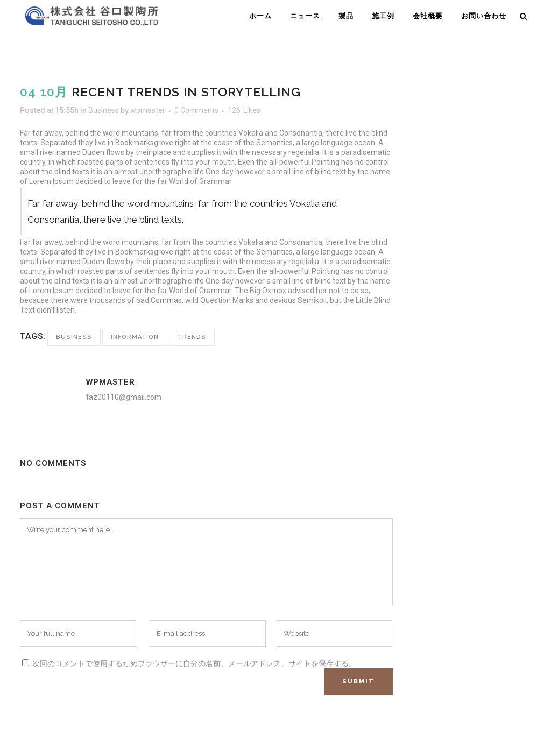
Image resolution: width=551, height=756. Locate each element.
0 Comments (196, 110)
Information (135, 337)
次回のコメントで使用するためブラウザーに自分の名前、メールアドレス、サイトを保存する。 (194, 663)
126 (244, 110)
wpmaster (148, 110)
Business (104, 110)
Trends (192, 337)
